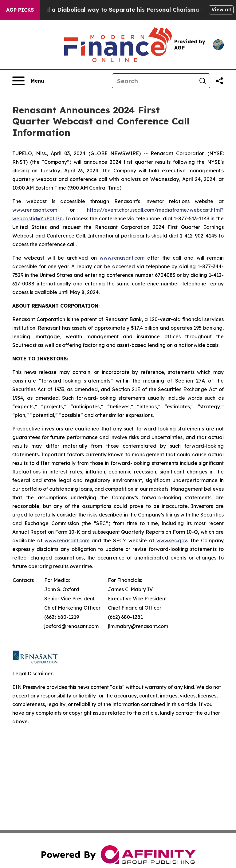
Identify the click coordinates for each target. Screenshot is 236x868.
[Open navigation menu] (28, 81)
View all (221, 10)
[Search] (154, 81)
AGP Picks (20, 10)
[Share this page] (219, 81)
